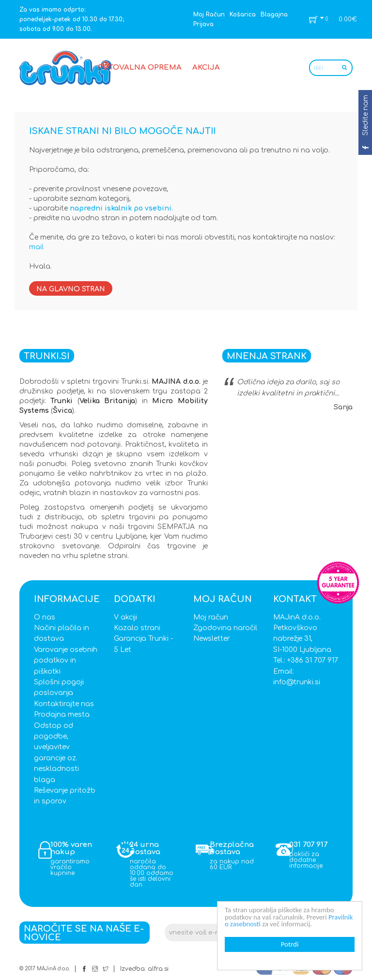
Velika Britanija (107, 401)
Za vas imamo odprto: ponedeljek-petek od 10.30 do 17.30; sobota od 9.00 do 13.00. (72, 19)
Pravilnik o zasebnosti (256, 924)
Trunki (62, 401)
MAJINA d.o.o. (176, 382)
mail (36, 247)
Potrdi (290, 944)
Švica (62, 411)
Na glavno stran (71, 289)
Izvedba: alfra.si (144, 969)
